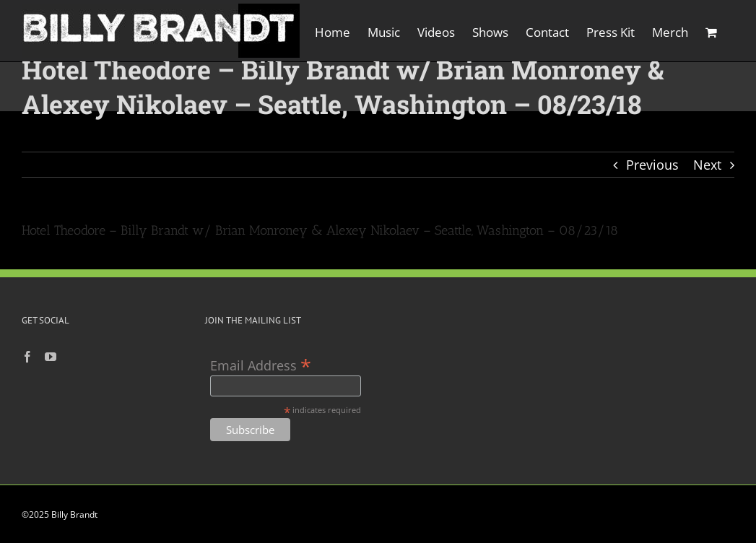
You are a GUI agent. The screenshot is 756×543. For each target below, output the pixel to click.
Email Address (261, 364)
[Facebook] (27, 357)
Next (707, 165)
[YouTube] (51, 357)
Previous (652, 165)
